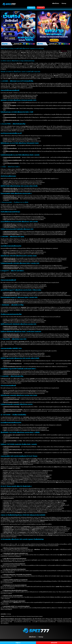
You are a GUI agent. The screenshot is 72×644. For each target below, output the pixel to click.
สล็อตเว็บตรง (56, 3)
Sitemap (64, 3)
